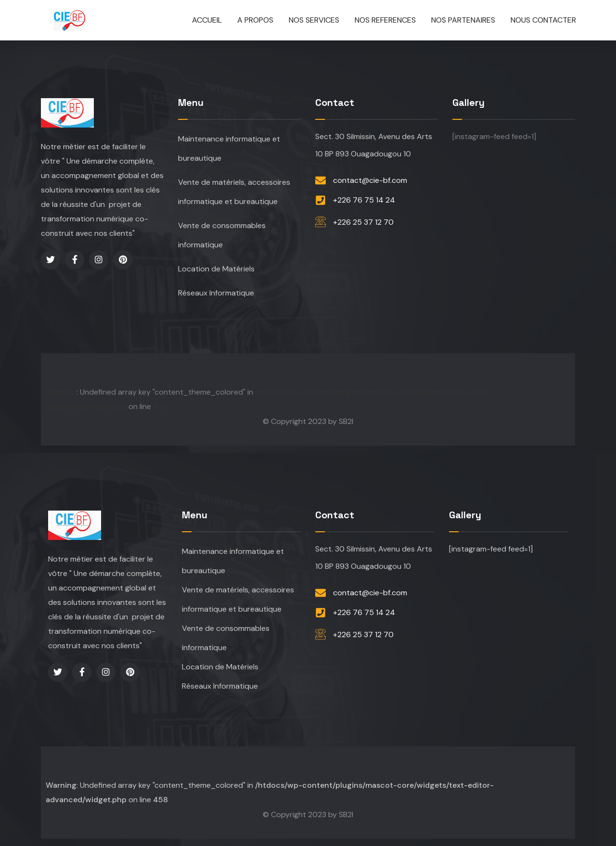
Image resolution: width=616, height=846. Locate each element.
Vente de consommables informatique (222, 235)
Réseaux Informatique (216, 293)
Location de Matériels (216, 269)
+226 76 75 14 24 (364, 200)
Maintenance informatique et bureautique (229, 148)
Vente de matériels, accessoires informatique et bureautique (234, 192)
